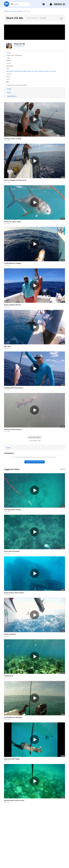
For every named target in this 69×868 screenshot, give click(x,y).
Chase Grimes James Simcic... (15, 593)
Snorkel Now (9, 676)
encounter (35, 71)
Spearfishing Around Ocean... (15, 800)
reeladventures (20, 46)
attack (26, 71)
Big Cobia (7, 346)
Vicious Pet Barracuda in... (13, 429)
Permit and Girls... (11, 634)
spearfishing (10, 71)
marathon (41, 71)
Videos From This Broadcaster (17, 85)
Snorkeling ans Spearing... (13, 717)
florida (46, 71)
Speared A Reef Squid (12, 759)
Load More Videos (34, 437)
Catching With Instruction (13, 388)
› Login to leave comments (35, 462)
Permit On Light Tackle (13, 222)
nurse (51, 71)
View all (63, 469)
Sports (20, 11)
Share (9, 92)
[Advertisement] (34, 824)
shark (22, 71)
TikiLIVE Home (8, 11)
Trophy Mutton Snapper (13, 263)
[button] (12, 4)
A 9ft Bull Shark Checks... (13, 510)
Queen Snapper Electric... (13, 305)
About (9, 89)
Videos (15, 11)
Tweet (8, 448)
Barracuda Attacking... (12, 551)
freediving (17, 71)
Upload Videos (12, 96)
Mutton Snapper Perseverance (15, 180)
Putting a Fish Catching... (13, 139)
